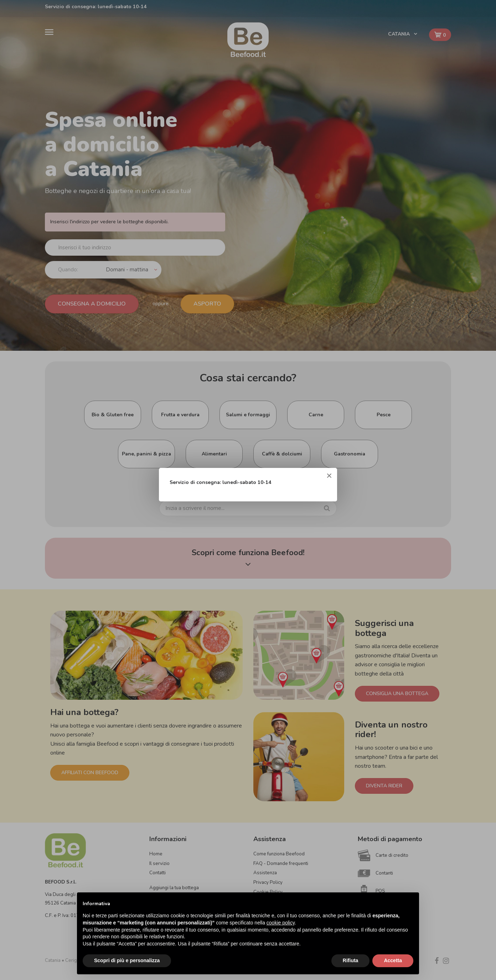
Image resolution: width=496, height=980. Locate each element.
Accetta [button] (393, 960)
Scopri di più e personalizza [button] (127, 960)
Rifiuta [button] (351, 960)
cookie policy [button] (281, 923)
